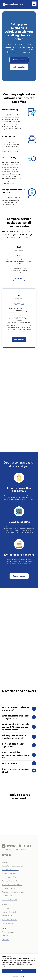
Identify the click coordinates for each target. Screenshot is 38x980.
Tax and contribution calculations (14, 866)
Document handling (9, 888)
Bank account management (12, 885)
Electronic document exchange (13, 892)
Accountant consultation (11, 881)
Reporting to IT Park (9, 900)
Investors (5, 940)
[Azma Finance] (7, 855)
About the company (9, 932)
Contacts (5, 936)
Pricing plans (7, 908)
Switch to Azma (8, 923)
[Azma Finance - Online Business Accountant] (3, 855)
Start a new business (9, 920)
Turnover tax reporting (10, 870)
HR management (8, 896)
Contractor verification (10, 877)
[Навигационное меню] (34, 4)
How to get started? (9, 912)
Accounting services (9, 873)
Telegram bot (7, 916)
